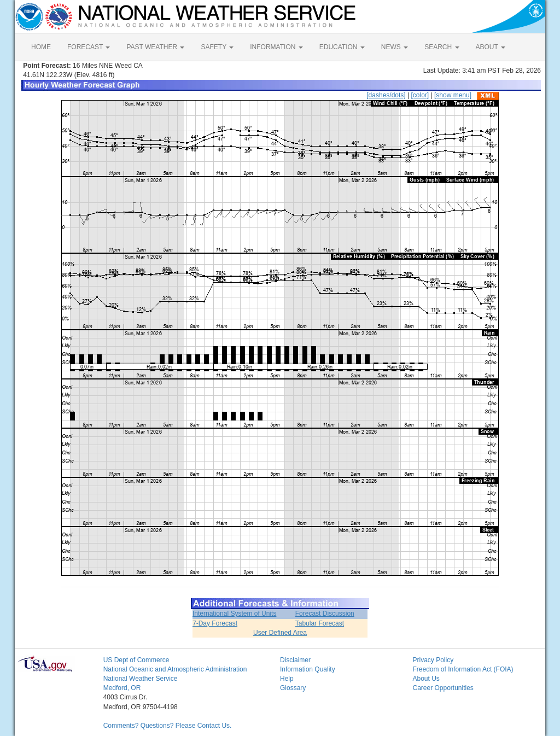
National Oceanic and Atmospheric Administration (175, 669)
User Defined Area (280, 633)
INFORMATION (276, 47)
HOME (41, 47)
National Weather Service (141, 679)
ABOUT (491, 47)
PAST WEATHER (155, 47)
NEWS (395, 47)
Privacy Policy (433, 660)
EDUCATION (342, 47)
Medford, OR (122, 688)
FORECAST (89, 47)
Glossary (293, 688)
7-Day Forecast (215, 623)
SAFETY (217, 47)
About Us (426, 679)
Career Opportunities (443, 688)
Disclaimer (295, 660)
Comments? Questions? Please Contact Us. (168, 726)
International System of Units (234, 614)
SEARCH (442, 47)
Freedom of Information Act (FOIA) (463, 669)
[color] (420, 95)
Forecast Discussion (325, 614)
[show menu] (453, 95)
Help (287, 679)
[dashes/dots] (386, 95)
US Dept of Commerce (136, 660)
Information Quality (308, 669)
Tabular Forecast (320, 623)
